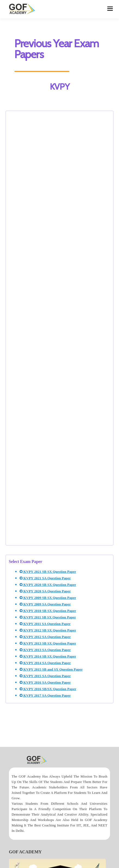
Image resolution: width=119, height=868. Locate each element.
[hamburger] (110, 9)
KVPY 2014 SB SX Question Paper (48, 656)
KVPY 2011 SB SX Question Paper (48, 617)
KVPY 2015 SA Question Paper (45, 676)
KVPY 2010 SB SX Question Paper (48, 611)
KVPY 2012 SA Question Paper (45, 637)
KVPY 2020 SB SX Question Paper (48, 585)
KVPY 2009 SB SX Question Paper (48, 598)
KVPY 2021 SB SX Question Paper (48, 572)
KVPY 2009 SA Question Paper (45, 604)
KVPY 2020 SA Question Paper (45, 591)
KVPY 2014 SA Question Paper (45, 663)
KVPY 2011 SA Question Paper (45, 624)
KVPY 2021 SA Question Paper (45, 578)
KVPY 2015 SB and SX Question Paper (51, 669)
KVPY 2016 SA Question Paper (45, 683)
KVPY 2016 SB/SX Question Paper (48, 689)
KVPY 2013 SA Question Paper (45, 650)
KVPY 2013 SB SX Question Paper (48, 643)
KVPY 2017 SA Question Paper (45, 696)
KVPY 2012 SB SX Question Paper (48, 630)
